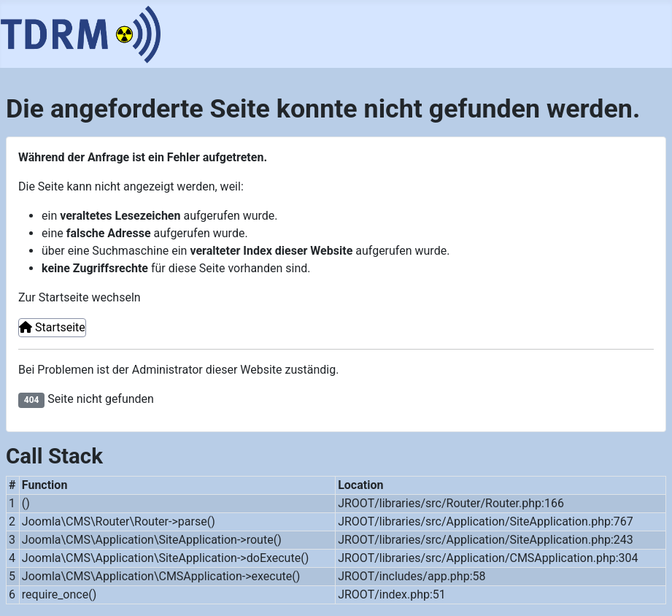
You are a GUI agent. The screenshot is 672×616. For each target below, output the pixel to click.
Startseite (52, 327)
